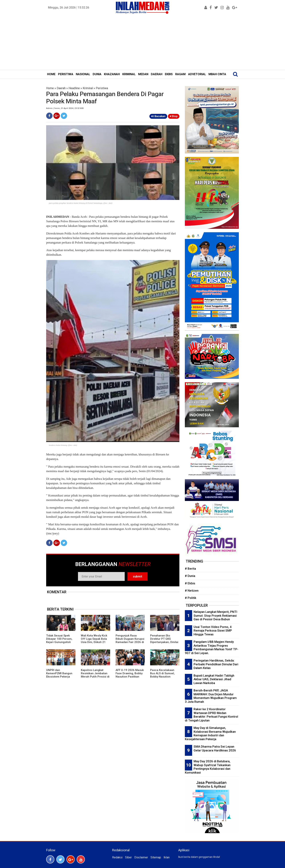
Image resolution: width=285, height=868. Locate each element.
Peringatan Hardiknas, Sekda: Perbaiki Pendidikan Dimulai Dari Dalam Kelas (216, 664)
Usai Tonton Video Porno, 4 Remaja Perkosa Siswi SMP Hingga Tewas (213, 631)
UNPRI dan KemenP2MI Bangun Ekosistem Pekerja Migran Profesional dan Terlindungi (59, 677)
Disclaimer (141, 857)
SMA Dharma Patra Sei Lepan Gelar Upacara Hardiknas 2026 (215, 748)
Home (50, 88)
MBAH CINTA (217, 74)
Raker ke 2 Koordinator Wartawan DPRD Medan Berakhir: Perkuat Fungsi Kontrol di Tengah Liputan (211, 715)
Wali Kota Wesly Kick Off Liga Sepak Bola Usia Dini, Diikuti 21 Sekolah (94, 640)
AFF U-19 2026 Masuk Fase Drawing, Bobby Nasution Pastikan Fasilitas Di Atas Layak (130, 675)
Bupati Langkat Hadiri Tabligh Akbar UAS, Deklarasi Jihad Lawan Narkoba (214, 679)
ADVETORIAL (197, 74)
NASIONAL (83, 74)
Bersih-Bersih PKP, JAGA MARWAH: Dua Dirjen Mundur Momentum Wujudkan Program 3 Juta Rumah (211, 696)
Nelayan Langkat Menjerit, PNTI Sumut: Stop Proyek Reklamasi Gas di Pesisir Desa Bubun (215, 615)
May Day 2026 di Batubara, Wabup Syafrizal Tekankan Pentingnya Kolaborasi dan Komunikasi (208, 767)
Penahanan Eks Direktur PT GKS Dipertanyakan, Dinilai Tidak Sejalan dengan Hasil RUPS (164, 642)
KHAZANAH (112, 74)
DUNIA (97, 74)
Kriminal (88, 88)
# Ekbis (190, 583)
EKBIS (169, 74)
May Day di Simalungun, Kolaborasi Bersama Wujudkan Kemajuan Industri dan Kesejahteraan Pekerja (210, 733)
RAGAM (180, 74)
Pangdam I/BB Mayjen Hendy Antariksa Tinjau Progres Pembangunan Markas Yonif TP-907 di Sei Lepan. (212, 647)
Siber (128, 857)
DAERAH (157, 74)
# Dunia (190, 576)
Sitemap (156, 857)
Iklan (167, 857)
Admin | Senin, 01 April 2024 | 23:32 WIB (65, 108)
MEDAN (143, 74)
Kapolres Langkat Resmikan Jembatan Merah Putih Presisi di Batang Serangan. (95, 675)
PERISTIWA (66, 74)
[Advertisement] (142, 42)
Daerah (61, 88)
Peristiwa (102, 88)
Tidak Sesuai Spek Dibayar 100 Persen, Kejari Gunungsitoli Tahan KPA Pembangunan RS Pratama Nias (59, 644)
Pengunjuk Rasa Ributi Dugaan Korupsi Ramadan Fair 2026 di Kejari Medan (130, 640)
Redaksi (117, 857)
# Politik (191, 598)
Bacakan (158, 116)
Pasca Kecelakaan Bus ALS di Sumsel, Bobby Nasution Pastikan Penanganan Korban (164, 677)
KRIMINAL (129, 74)
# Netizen (192, 591)
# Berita (190, 569)
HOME (51, 74)
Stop (174, 116)
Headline (74, 88)
